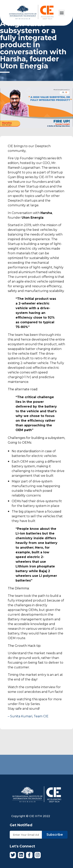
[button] (62, 13)
